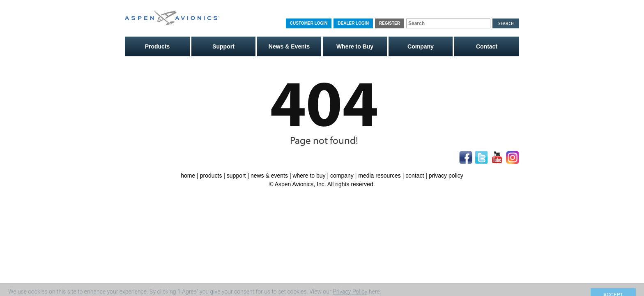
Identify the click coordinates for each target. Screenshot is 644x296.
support (236, 176)
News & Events (289, 46)
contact (415, 176)
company (342, 176)
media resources (379, 176)
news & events (269, 176)
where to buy (309, 176)
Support (223, 46)
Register (390, 23)
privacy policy (446, 176)
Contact (487, 46)
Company (421, 46)
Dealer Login (353, 23)
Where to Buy (355, 46)
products (211, 176)
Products (158, 46)
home (188, 176)
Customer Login (309, 23)
